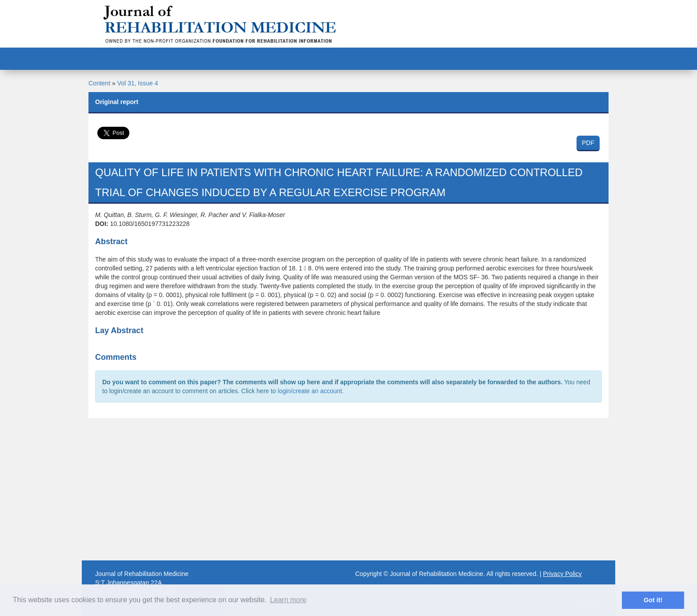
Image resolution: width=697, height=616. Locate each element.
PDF (588, 143)
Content (99, 83)
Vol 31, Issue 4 (138, 83)
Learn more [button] (288, 600)
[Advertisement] (348, 489)
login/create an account (310, 391)
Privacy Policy (563, 574)
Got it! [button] (653, 600)
